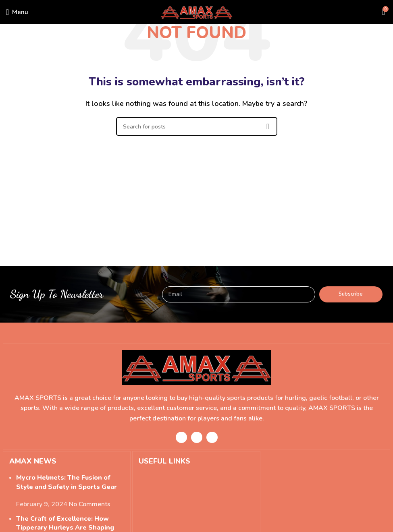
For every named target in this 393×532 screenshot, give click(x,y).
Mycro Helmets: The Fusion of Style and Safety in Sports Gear (67, 482)
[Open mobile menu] (17, 12)
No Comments (90, 504)
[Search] (197, 126)
